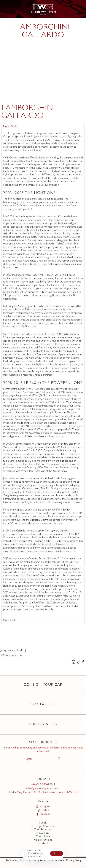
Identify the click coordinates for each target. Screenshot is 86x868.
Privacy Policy (74, 861)
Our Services (43, 830)
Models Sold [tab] (10, 621)
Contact (43, 843)
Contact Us (43, 705)
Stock (43, 823)
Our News (43, 837)
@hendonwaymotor (12, 655)
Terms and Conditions (52, 861)
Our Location (43, 724)
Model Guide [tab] (10, 127)
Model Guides (43, 840)
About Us (43, 833)
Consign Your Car (43, 685)
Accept (57, 854)
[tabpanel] (43, 374)
